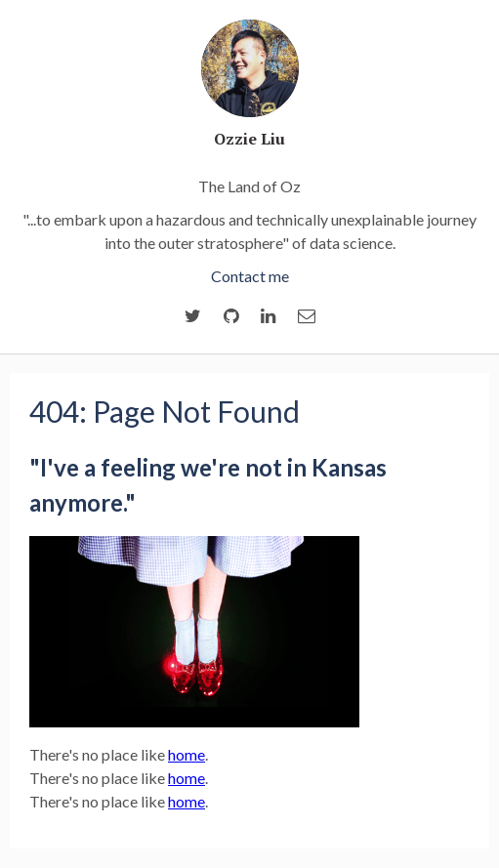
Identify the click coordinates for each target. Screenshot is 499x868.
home (187, 754)
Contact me (250, 276)
